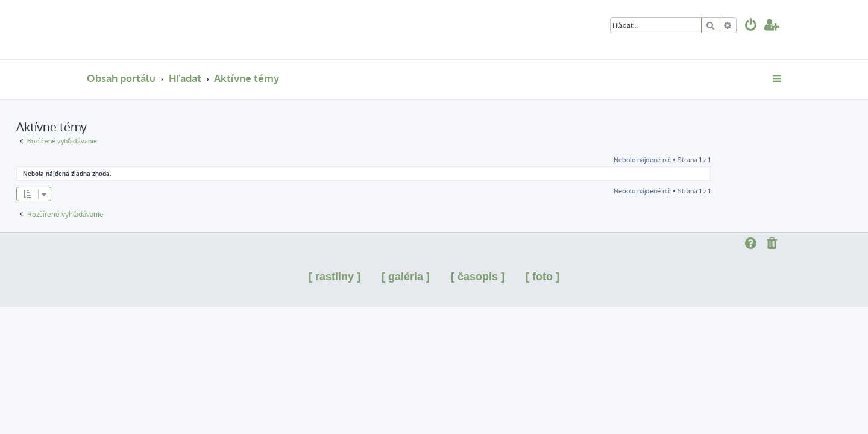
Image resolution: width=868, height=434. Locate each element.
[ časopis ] (478, 277)
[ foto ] (542, 277)
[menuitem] (751, 26)
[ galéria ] (406, 277)
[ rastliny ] (335, 277)
